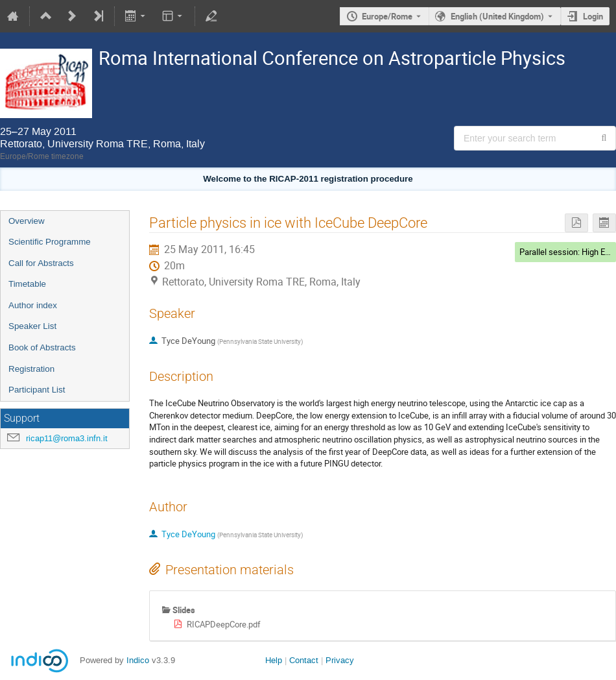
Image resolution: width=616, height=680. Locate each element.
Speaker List (32, 326)
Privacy (340, 660)
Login (593, 16)
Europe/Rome (387, 16)
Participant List (37, 390)
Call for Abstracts (41, 263)
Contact (304, 660)
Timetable (27, 284)
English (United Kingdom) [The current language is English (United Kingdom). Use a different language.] (497, 16)
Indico (138, 660)
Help (274, 660)
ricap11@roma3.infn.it (67, 438)
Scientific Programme (50, 242)
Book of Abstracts (42, 347)
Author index (33, 305)
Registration (31, 369)
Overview (27, 221)
